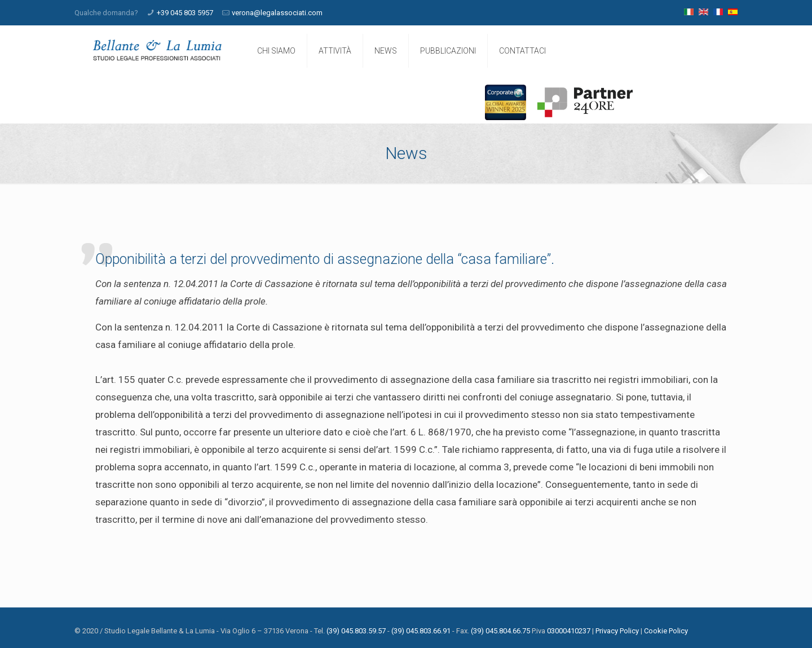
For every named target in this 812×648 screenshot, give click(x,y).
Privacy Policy (617, 631)
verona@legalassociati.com (277, 13)
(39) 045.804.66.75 (500, 631)
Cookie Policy (666, 631)
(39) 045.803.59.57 (356, 631)
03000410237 (569, 631)
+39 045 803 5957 (185, 13)
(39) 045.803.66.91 (421, 631)
